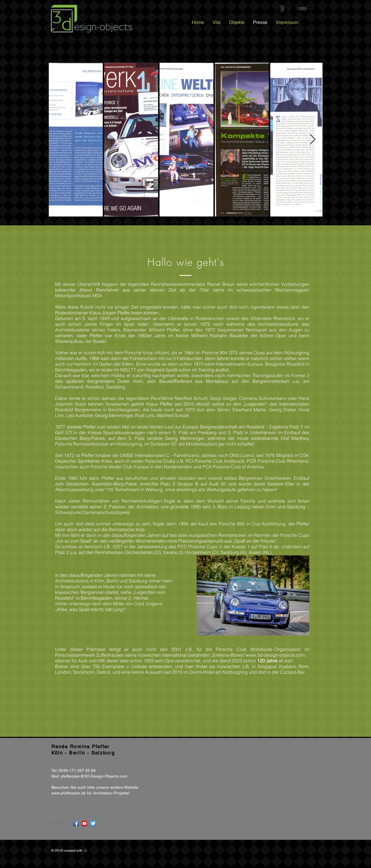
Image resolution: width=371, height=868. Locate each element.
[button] (316, 8)
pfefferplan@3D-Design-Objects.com (94, 776)
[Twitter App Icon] (93, 824)
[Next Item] (313, 140)
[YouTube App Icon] (84, 824)
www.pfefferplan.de (69, 793)
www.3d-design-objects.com (275, 655)
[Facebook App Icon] (76, 824)
